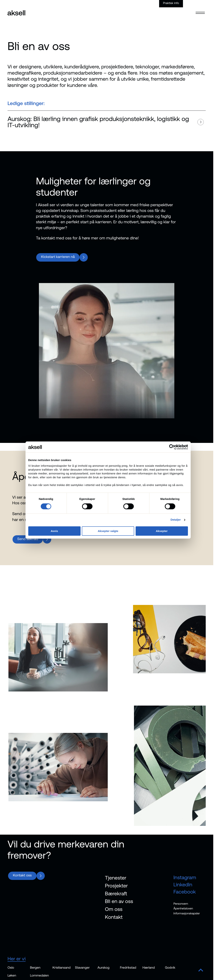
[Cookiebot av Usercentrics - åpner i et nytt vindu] (172, 447)
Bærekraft (116, 895)
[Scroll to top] (201, 972)
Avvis (54, 531)
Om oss (114, 911)
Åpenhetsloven (183, 910)
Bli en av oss (119, 903)
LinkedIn (183, 886)
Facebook (185, 893)
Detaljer (176, 520)
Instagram (185, 879)
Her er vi (17, 960)
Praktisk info (171, 3)
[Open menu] (200, 10)
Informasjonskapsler (187, 915)
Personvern (181, 905)
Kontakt (114, 918)
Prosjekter (116, 887)
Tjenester (116, 879)
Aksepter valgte (108, 531)
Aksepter (162, 531)
